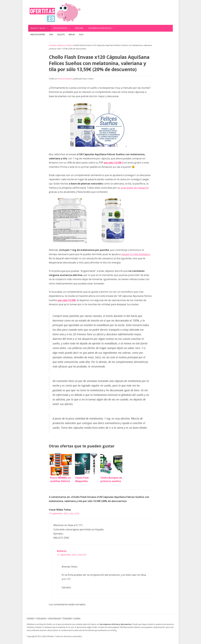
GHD (51, 35)
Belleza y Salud (41, 28)
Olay (81, 35)
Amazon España (38, 35)
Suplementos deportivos (103, 28)
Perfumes (79, 28)
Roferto (62, 551)
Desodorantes (63, 28)
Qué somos (41, 618)
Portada (52, 45)
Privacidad (67, 618)
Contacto (31, 618)
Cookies (77, 618)
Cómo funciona (54, 618)
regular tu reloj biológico (135, 254)
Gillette (61, 35)
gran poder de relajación (135, 188)
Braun (72, 35)
